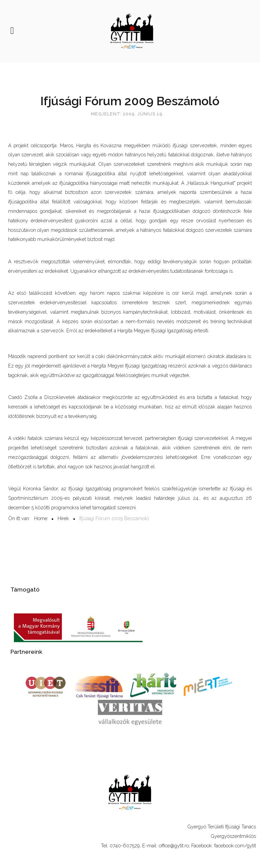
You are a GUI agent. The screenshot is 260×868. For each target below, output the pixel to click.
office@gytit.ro (174, 845)
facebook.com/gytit (235, 845)
